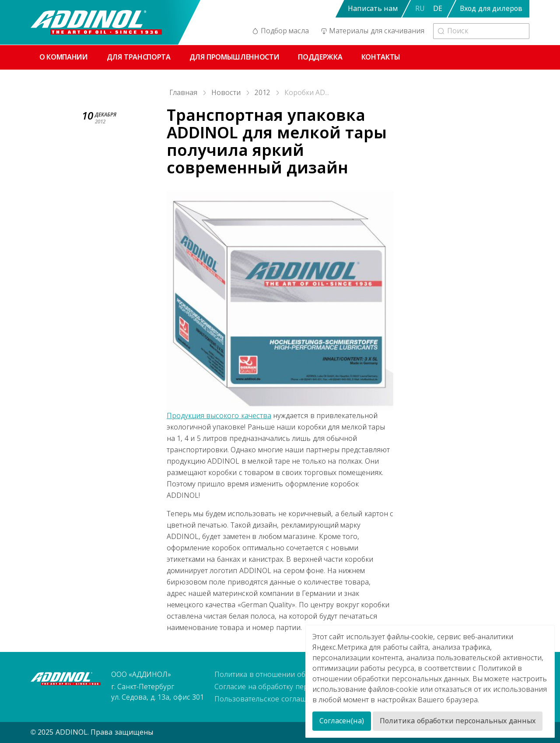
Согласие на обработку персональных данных (294, 687)
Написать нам (373, 9)
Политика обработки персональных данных (457, 721)
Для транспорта (139, 57)
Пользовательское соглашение (268, 699)
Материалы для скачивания (372, 31)
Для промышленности (234, 57)
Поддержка (320, 57)
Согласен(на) (342, 721)
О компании (64, 57)
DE (438, 9)
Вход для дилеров (491, 9)
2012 (262, 93)
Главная (183, 93)
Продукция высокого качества (219, 416)
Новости (226, 93)
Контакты (381, 57)
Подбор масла (280, 31)
